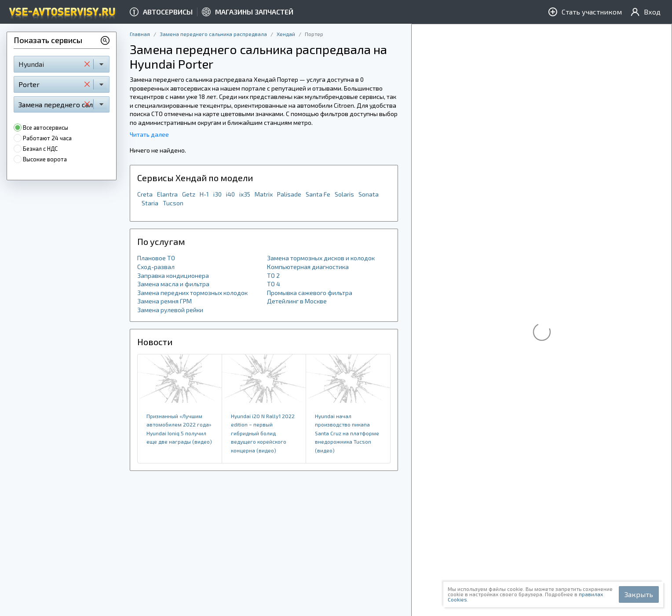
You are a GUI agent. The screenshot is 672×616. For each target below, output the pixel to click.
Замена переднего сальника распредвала (213, 34)
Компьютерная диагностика (308, 267)
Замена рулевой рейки (170, 310)
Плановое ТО (156, 258)
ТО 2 (273, 275)
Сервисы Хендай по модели (195, 178)
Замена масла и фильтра (173, 284)
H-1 (204, 194)
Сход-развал (156, 267)
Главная (140, 34)
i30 (217, 194)
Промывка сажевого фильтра (310, 293)
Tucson (173, 203)
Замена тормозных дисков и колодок (321, 258)
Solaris (344, 194)
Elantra (167, 194)
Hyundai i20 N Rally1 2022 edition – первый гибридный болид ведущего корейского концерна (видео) (263, 433)
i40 (230, 194)
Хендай (286, 34)
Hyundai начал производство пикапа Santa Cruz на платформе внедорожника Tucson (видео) (347, 433)
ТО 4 (274, 284)
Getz (189, 194)
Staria (150, 203)
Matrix (264, 194)
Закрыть (639, 594)
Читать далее (149, 134)
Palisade (289, 194)
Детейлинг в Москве (297, 301)
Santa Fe (318, 194)
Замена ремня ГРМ (164, 301)
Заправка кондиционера (173, 275)
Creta (145, 194)
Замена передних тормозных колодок (192, 293)
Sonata (369, 194)
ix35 (245, 194)
